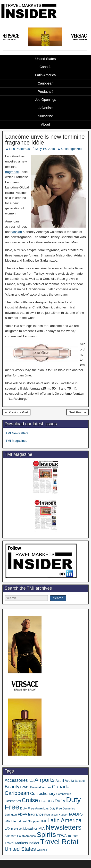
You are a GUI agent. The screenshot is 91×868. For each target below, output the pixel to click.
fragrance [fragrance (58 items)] (36, 814)
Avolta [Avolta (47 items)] (69, 781)
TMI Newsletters (17, 433)
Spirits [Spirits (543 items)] (46, 834)
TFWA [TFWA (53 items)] (62, 836)
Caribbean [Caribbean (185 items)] (17, 793)
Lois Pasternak (19, 149)
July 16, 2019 (45, 149)
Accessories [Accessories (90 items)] (16, 780)
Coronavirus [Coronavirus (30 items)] (64, 794)
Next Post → (78, 412)
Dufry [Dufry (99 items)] (60, 801)
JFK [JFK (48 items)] (44, 821)
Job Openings (45, 100)
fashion (17, 232)
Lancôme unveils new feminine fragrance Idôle (45, 140)
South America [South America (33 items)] (27, 836)
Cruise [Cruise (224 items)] (30, 800)
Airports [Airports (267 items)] (45, 780)
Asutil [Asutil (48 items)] (60, 781)
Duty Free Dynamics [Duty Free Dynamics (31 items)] (62, 808)
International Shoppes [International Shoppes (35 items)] (25, 821)
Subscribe (45, 116)
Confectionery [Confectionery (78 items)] (43, 794)
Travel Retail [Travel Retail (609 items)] (60, 842)
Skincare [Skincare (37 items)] (10, 836)
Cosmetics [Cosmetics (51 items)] (13, 801)
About (45, 124)
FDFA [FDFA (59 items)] (22, 814)
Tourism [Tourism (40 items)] (73, 836)
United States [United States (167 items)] (20, 849)
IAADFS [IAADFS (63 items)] (76, 814)
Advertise (45, 108)
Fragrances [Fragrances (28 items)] (51, 815)
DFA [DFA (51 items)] (42, 801)
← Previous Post (16, 412)
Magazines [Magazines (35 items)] (30, 829)
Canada (45, 67)
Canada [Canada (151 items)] (61, 787)
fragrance (12, 172)
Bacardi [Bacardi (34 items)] (80, 781)
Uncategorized (71, 149)
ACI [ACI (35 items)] (31, 781)
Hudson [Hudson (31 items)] (63, 815)
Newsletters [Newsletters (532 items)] (63, 827)
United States (45, 59)
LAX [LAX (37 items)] (8, 829)
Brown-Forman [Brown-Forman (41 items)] (41, 787)
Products (44, 92)
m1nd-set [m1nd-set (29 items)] (17, 829)
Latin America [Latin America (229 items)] (64, 820)
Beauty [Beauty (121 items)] (12, 787)
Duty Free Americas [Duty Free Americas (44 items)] (34, 808)
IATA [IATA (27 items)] (7, 821)
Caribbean (45, 83)
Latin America (45, 75)
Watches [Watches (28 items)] (42, 850)
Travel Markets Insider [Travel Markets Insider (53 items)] (22, 843)
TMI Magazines (16, 441)
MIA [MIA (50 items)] (41, 828)
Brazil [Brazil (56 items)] (25, 787)
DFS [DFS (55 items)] (50, 801)
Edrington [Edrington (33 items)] (11, 814)
